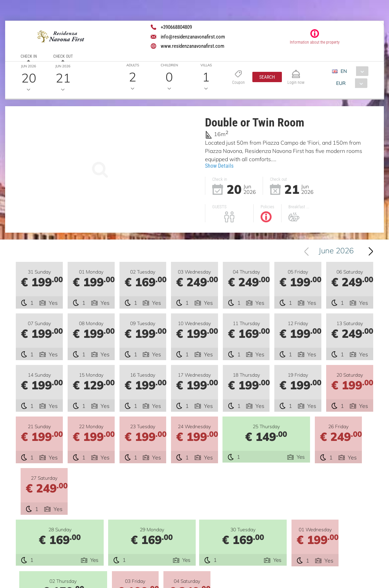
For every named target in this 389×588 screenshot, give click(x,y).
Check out (63, 56)
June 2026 (337, 252)
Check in (29, 56)
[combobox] (353, 71)
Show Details (219, 166)
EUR (341, 83)
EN (344, 71)
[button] (267, 77)
